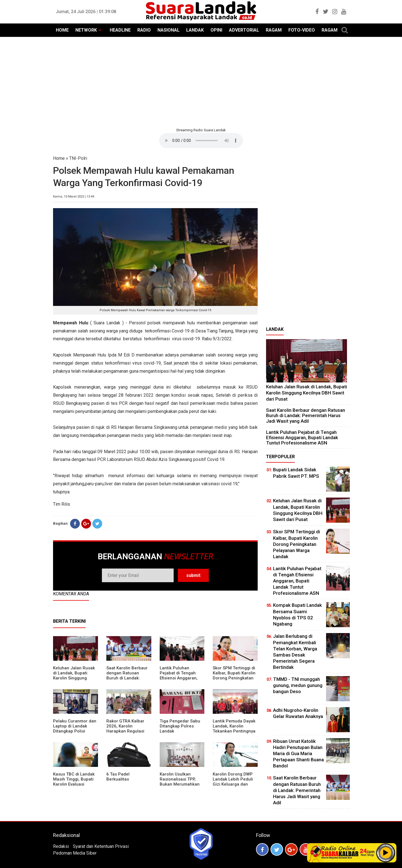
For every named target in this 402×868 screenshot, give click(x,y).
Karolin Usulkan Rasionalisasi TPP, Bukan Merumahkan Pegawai (180, 782)
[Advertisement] (201, 82)
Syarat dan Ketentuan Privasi (101, 846)
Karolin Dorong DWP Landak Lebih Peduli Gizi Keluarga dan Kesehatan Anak (233, 782)
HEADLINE (120, 30)
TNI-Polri (78, 158)
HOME (62, 30)
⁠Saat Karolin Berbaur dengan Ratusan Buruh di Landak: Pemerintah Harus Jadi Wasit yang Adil (127, 678)
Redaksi (61, 846)
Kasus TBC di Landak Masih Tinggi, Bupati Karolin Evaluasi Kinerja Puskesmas (74, 782)
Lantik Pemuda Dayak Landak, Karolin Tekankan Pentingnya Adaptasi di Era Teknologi (234, 731)
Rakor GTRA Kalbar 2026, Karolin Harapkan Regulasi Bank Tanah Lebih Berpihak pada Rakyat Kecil (128, 734)
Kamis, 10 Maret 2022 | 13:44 (74, 197)
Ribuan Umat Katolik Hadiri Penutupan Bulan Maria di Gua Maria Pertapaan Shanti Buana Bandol (298, 753)
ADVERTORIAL (244, 30)
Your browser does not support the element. (201, 141)
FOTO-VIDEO (302, 30)
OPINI (216, 30)
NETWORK (86, 30)
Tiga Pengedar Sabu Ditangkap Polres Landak (180, 726)
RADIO (144, 30)
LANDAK (195, 30)
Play (386, 853)
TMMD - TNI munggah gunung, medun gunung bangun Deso (298, 685)
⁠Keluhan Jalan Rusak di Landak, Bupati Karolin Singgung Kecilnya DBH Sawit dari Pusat (74, 678)
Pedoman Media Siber (75, 853)
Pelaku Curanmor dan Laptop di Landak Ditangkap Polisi (75, 726)
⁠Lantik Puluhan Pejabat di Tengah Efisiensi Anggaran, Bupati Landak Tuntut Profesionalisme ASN (181, 678)
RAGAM (274, 30)
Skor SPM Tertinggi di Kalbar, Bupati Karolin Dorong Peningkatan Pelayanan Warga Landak (234, 678)
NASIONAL (168, 30)
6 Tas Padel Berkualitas (118, 777)
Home (59, 158)
